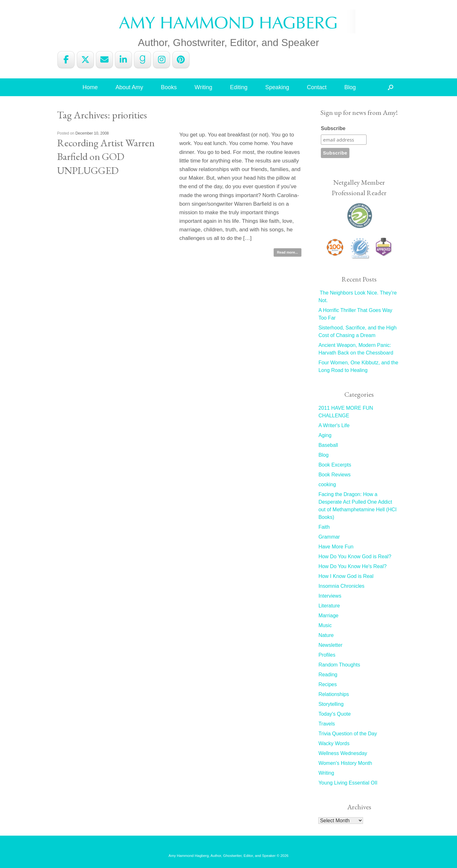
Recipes (328, 684)
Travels (327, 724)
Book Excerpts (335, 465)
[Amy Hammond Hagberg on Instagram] (162, 60)
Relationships (334, 694)
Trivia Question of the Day (348, 734)
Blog (350, 87)
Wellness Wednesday (343, 753)
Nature (326, 635)
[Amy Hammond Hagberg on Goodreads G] (142, 60)
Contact (317, 87)
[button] (391, 87)
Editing (239, 87)
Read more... (288, 252)
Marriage (328, 616)
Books (169, 87)
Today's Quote (334, 714)
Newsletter (330, 645)
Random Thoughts (339, 665)
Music (325, 625)
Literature (329, 606)
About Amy (129, 87)
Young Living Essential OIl (348, 783)
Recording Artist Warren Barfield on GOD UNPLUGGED (106, 156)
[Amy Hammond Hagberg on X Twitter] (85, 60)
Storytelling (331, 704)
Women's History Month (345, 763)
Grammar (329, 537)
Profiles (327, 655)
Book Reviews (334, 475)
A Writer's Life (334, 425)
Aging (325, 435)
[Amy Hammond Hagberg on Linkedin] (123, 60)
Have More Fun (336, 547)
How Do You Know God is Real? (355, 557)
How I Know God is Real (346, 576)
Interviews (330, 596)
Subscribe (333, 128)
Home (90, 87)
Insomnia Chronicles (341, 586)
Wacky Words (334, 743)
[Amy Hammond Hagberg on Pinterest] (181, 60)
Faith (324, 527)
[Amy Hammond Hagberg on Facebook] (66, 60)
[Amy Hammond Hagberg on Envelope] (104, 60)
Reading (328, 675)
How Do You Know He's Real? (352, 566)
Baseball (328, 445)
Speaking (277, 87)
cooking (327, 484)
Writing (203, 87)
